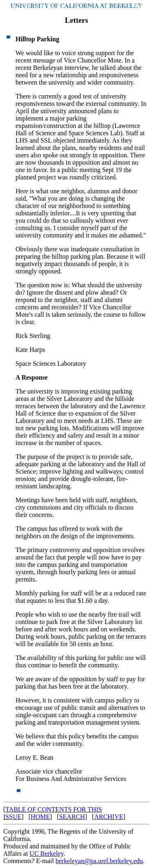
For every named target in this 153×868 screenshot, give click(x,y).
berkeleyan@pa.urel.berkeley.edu (99, 861)
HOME (40, 817)
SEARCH (72, 817)
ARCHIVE (109, 817)
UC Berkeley (47, 853)
